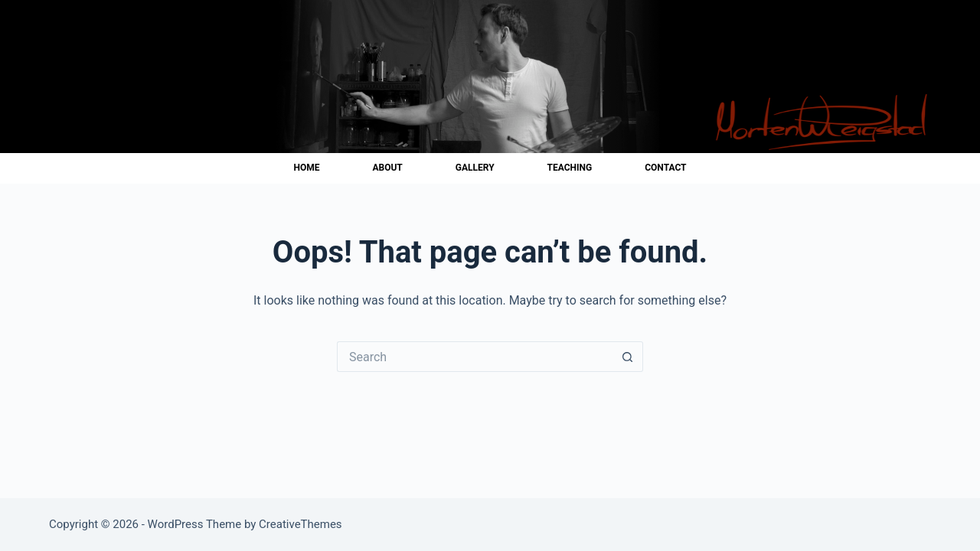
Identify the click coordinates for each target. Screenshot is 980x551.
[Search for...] (475, 357)
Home (306, 168)
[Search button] (628, 357)
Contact (665, 168)
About (387, 168)
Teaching (570, 168)
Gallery (475, 168)
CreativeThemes (301, 524)
